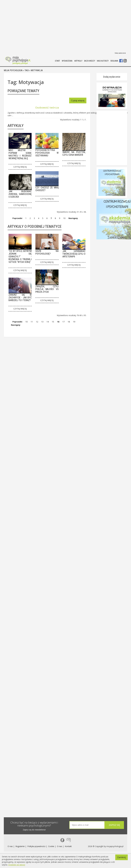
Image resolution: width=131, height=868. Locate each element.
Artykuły (78, 61)
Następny (73, 218)
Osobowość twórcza (51, 108)
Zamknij (122, 856)
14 (48, 322)
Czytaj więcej (85, 101)
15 (53, 322)
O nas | (11, 847)
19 (74, 322)
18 (69, 322)
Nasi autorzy (103, 61)
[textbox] (86, 825)
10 (64, 218)
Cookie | (52, 847)
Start (57, 61)
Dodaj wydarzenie (120, 53)
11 (32, 322)
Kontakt (68, 847)
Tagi (27, 71)
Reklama (114, 61)
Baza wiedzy (90, 61)
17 (63, 322)
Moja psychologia (13, 71)
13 (42, 322)
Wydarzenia (67, 61)
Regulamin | (21, 847)
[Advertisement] (25, 25)
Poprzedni (17, 218)
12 (37, 322)
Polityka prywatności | (37, 847)
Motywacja (37, 71)
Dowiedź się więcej (17, 865)
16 (58, 322)
